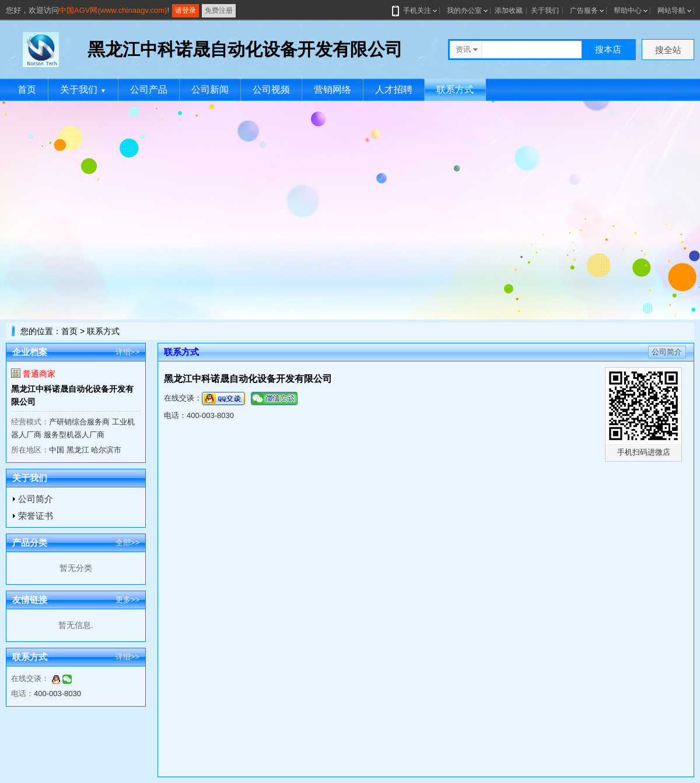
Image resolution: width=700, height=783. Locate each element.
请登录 (185, 10)
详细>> (127, 352)
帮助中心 (628, 10)
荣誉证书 (36, 516)
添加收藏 (509, 10)
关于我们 (545, 10)
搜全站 (668, 50)
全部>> (127, 543)
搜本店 (608, 49)
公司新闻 (210, 89)
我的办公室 (464, 10)
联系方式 (455, 89)
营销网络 (332, 89)
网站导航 (671, 10)
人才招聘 (394, 89)
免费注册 (219, 10)
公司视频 (271, 89)
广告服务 (584, 10)
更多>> (127, 600)
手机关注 (415, 10)
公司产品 (149, 89)
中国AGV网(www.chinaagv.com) (113, 10)
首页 (27, 89)
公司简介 (36, 499)
